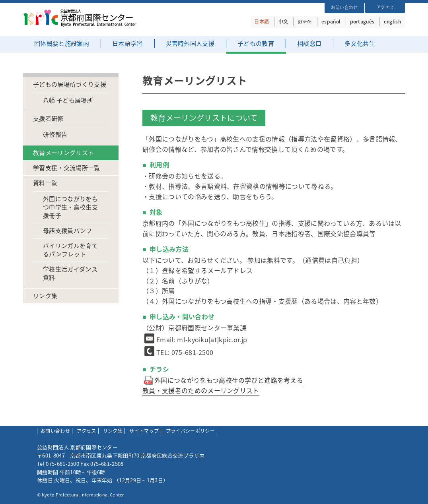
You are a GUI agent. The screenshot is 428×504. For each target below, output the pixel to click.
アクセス (385, 7)
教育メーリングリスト (63, 153)
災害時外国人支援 (190, 43)
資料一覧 (45, 183)
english (392, 21)
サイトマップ (144, 431)
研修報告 (55, 135)
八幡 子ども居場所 (68, 100)
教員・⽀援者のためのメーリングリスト (201, 390)
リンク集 (45, 296)
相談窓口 (309, 43)
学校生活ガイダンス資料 (70, 273)
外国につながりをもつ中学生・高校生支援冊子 (70, 207)
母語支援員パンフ (68, 231)
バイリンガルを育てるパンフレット (70, 250)
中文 (283, 21)
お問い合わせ (344, 7)
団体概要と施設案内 (62, 43)
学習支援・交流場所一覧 (67, 168)
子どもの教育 (256, 43)
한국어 (305, 21)
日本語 (262, 21)
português (362, 21)
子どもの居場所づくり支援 (70, 84)
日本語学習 (127, 43)
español (331, 21)
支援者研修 (48, 119)
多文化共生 (360, 43)
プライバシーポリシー (190, 431)
